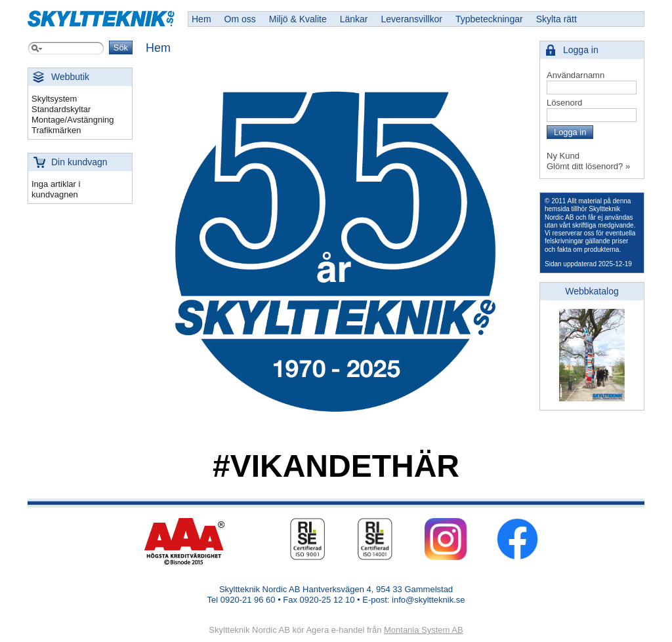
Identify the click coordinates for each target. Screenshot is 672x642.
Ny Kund (563, 156)
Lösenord (564, 103)
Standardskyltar (61, 109)
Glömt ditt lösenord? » (588, 166)
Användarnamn (576, 75)
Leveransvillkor (412, 19)
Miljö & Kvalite (298, 19)
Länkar (354, 19)
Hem (201, 19)
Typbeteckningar (489, 19)
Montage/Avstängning (73, 120)
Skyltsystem (54, 99)
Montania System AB (424, 630)
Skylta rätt (556, 19)
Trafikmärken (56, 130)
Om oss (240, 19)
